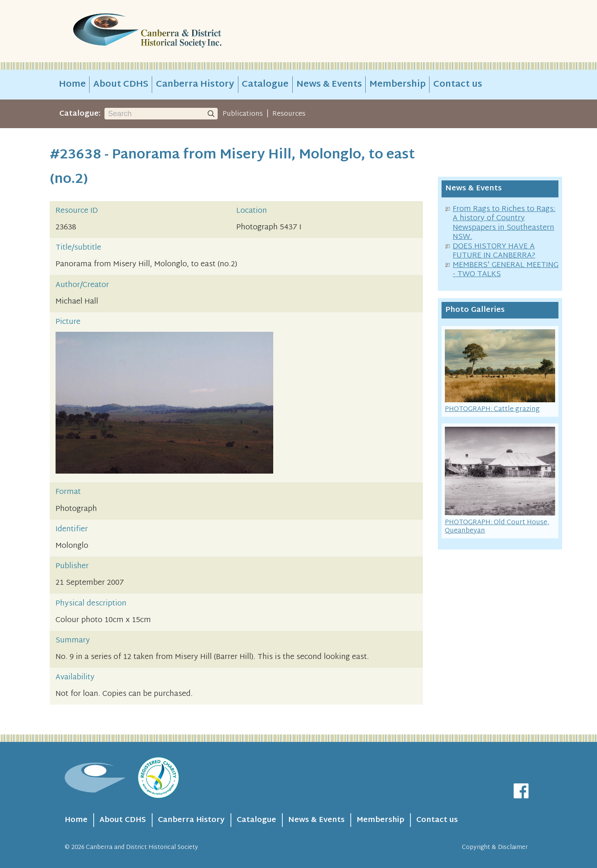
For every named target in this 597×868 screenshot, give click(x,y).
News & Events (329, 85)
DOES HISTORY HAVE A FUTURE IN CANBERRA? (494, 251)
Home (72, 85)
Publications (243, 114)
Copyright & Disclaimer (495, 847)
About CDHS (121, 85)
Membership (398, 85)
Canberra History (195, 85)
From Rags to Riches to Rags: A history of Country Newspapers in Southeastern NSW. (504, 223)
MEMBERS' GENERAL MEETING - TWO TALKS (506, 270)
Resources (289, 114)
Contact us (458, 85)
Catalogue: (80, 114)
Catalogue (265, 85)
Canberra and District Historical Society (142, 847)
